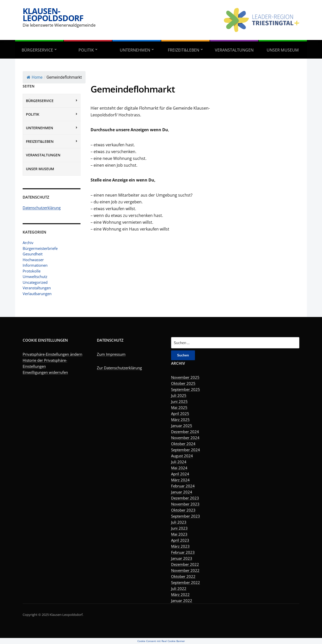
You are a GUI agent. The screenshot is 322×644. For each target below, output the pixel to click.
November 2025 (185, 377)
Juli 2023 (179, 522)
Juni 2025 (179, 401)
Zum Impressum (111, 354)
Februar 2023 (183, 552)
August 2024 (182, 456)
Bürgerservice (37, 50)
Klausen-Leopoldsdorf (53, 14)
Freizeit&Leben (184, 50)
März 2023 (180, 546)
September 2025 (186, 389)
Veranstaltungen (234, 50)
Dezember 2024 (185, 432)
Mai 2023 (179, 534)
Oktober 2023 (183, 510)
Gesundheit (33, 254)
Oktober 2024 (183, 444)
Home (35, 77)
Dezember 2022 (185, 564)
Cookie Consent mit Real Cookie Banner (161, 641)
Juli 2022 (179, 588)
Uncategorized (35, 282)
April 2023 (180, 540)
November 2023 (185, 504)
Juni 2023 (179, 528)
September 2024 (186, 450)
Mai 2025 (179, 407)
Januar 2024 (182, 492)
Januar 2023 (182, 558)
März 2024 (180, 480)
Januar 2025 (182, 426)
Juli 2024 (179, 462)
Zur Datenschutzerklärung (119, 368)
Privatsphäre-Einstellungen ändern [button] (52, 354)
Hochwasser (33, 260)
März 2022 (180, 594)
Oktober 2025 (183, 383)
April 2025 (180, 413)
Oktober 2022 (183, 576)
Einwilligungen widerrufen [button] (45, 372)
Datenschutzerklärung (42, 208)
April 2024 (180, 474)
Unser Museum (283, 50)
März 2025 (180, 420)
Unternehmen (135, 50)
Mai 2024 (179, 468)
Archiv (28, 243)
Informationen (35, 265)
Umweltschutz (35, 277)
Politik (86, 50)
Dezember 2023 (185, 498)
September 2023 (186, 516)
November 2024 (185, 438)
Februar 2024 (183, 486)
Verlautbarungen (37, 294)
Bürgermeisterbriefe (40, 248)
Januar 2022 (182, 601)
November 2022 (185, 570)
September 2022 (186, 582)
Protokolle (32, 271)
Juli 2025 (179, 395)
